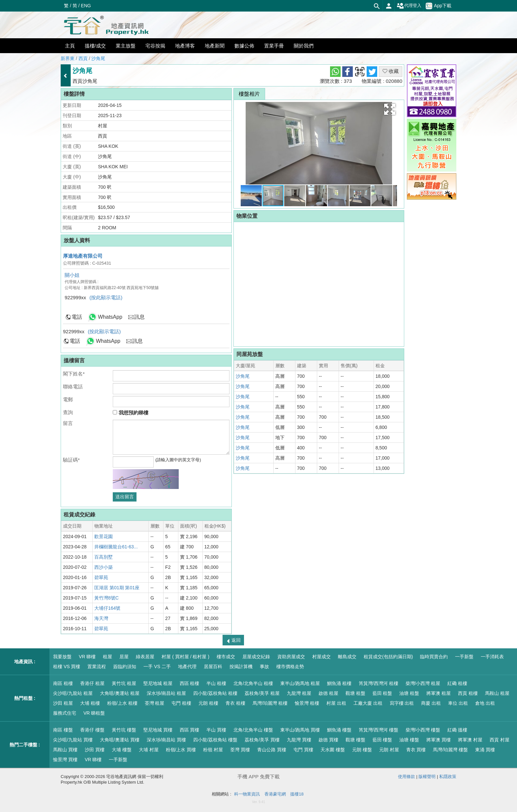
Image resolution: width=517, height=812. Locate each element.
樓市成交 (226, 657)
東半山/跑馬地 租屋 (300, 683)
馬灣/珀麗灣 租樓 (270, 703)
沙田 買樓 (95, 750)
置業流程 (97, 666)
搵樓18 (297, 794)
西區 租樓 (190, 683)
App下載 (439, 6)
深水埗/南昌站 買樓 (167, 740)
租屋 (107, 657)
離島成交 (347, 657)
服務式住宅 (65, 713)
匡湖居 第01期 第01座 (117, 588)
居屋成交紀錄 (256, 657)
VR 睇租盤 (94, 713)
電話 (77, 317)
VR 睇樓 (87, 657)
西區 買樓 (190, 730)
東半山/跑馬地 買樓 (300, 730)
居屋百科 (213, 666)
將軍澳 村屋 (470, 740)
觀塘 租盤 (355, 693)
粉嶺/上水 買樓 (181, 750)
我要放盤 (62, 657)
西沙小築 (104, 567)
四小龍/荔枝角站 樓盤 (215, 740)
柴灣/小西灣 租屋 (423, 683)
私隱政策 (448, 777)
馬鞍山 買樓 (65, 750)
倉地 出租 (485, 703)
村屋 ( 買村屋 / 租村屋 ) (185, 657)
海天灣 (101, 618)
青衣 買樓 (416, 750)
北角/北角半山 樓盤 (253, 730)
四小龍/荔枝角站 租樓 (215, 693)
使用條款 (407, 777)
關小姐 (72, 275)
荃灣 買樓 (240, 750)
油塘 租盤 (409, 693)
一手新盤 (464, 657)
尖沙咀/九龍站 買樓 (73, 740)
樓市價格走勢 (290, 666)
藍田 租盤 (382, 693)
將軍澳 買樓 (439, 740)
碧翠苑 (101, 577)
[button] (390, 109)
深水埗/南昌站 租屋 (167, 693)
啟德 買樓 (328, 740)
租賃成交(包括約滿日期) (388, 657)
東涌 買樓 (485, 750)
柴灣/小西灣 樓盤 (423, 730)
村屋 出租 (336, 703)
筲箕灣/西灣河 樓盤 (379, 730)
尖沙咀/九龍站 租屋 (73, 693)
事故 (264, 666)
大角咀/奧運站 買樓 (120, 740)
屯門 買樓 (303, 750)
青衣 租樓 (235, 703)
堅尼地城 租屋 (158, 683)
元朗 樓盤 (362, 750)
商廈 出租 (431, 703)
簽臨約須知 (125, 666)
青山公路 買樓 (272, 750)
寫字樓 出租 (402, 703)
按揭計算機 (241, 666)
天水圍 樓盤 (333, 750)
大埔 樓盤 (122, 750)
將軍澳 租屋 (439, 693)
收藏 (391, 71)
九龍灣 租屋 (299, 693)
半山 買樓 (216, 730)
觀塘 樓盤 (355, 740)
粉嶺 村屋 (213, 750)
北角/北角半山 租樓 (253, 683)
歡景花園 (104, 536)
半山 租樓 (216, 683)
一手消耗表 (492, 657)
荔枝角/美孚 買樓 (262, 740)
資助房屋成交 (291, 657)
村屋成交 (321, 657)
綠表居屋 (145, 657)
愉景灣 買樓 (65, 760)
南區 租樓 (63, 683)
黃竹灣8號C (106, 598)
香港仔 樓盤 (92, 730)
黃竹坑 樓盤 (124, 730)
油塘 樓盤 (409, 740)
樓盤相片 (249, 94)
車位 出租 (458, 703)
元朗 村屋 (389, 750)
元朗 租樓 (208, 703)
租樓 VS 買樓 (67, 666)
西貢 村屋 (500, 740)
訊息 (139, 317)
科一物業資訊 (247, 794)
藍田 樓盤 (382, 740)
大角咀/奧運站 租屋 (120, 693)
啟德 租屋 (328, 693)
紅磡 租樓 (457, 683)
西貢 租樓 (468, 693)
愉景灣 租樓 (307, 703)
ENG (86, 6)
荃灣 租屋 (155, 703)
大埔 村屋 (149, 750)
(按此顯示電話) (106, 297)
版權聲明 (427, 777)
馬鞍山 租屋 (497, 693)
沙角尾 (98, 58)
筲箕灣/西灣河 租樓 (379, 683)
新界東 (68, 58)
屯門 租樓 (181, 703)
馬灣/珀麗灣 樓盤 (450, 750)
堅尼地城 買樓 (158, 730)
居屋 (124, 657)
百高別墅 (104, 557)
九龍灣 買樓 (299, 740)
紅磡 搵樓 (457, 730)
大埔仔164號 (107, 608)
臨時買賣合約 (434, 657)
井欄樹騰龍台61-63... (116, 547)
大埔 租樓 (90, 703)
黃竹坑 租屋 (124, 683)
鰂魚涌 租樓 (339, 683)
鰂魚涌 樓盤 (339, 730)
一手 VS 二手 (157, 666)
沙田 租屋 (63, 703)
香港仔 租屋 (92, 683)
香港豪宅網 (275, 794)
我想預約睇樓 (130, 413)
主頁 (70, 46)
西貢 (83, 58)
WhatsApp (110, 317)
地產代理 (187, 666)
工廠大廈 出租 (368, 703)
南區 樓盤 (63, 730)
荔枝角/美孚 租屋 (262, 693)
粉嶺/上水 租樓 (122, 703)
